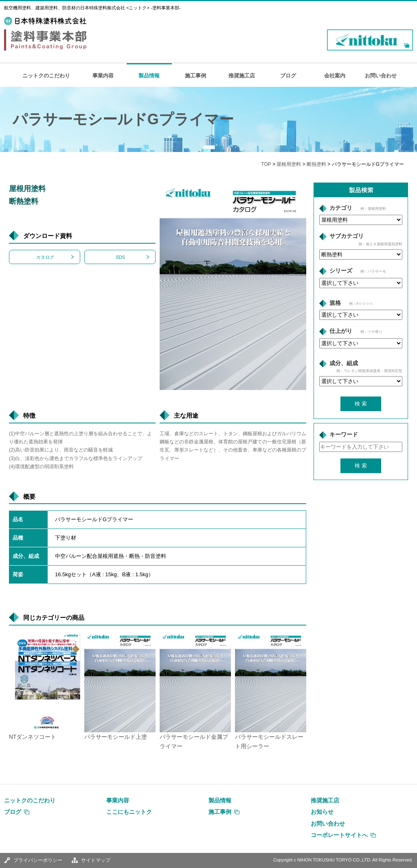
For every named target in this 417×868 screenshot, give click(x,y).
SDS (120, 257)
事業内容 (103, 76)
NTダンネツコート (33, 737)
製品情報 (149, 76)
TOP (266, 164)
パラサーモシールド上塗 (116, 737)
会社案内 (335, 76)
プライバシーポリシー (38, 860)
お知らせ (322, 812)
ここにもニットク (129, 812)
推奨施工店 (242, 76)
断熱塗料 (316, 164)
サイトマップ (96, 860)
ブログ (288, 76)
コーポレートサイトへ (339, 835)
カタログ (45, 257)
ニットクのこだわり (46, 76)
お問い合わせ (381, 76)
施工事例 (195, 76)
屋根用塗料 (289, 164)
